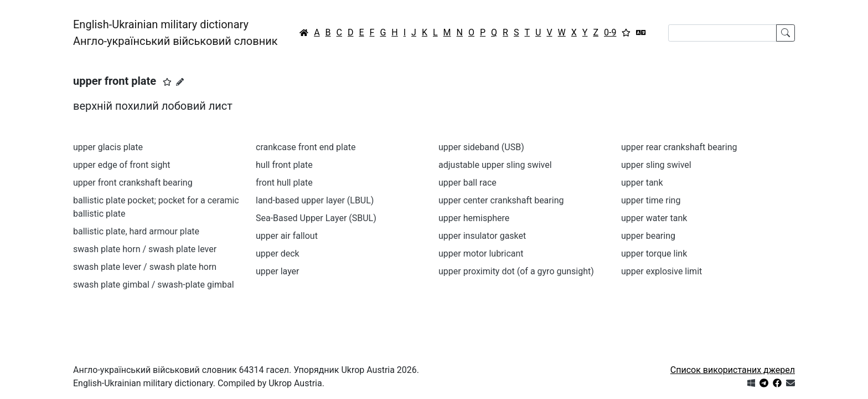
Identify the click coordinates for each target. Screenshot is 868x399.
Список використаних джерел (733, 370)
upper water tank (654, 218)
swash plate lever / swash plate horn (145, 267)
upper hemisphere (474, 218)
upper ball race (467, 183)
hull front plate (284, 165)
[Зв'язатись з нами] (790, 383)
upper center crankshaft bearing (501, 200)
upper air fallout (287, 236)
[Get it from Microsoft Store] (751, 383)
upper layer (278, 271)
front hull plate (284, 183)
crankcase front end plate (306, 147)
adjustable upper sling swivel (495, 165)
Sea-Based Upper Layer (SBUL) (316, 218)
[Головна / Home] (304, 33)
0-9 (610, 32)
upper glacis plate (108, 147)
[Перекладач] (641, 33)
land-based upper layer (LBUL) (315, 200)
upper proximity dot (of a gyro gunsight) (516, 271)
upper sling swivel (656, 165)
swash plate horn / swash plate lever (145, 249)
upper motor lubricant (481, 254)
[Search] (722, 33)
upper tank (642, 183)
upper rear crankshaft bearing (679, 147)
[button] (167, 82)
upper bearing (648, 236)
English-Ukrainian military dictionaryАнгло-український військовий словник (175, 33)
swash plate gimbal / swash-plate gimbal (154, 285)
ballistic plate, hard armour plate (136, 231)
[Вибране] (626, 33)
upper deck (278, 254)
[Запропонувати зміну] (180, 82)
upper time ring (651, 200)
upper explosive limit (662, 271)
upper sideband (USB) (481, 147)
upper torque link (654, 254)
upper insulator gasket (482, 236)
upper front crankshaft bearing (133, 183)
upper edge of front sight (122, 165)
